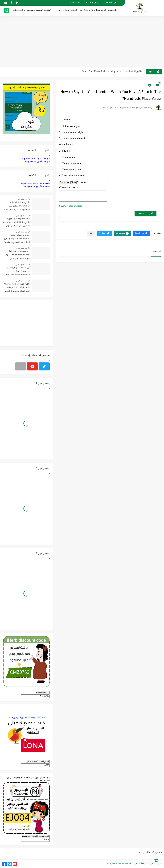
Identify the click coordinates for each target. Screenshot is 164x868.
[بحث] (7, 11)
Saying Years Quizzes (71, 206)
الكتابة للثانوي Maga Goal (37, 187)
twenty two (69, 158)
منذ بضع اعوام (22, 199)
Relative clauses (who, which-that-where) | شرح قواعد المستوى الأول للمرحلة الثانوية (18, 256)
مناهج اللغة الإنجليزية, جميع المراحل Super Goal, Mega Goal (112, 71)
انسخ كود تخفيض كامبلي (38, 762)
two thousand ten (73, 176)
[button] (141, 233)
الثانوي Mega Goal (68, 11)
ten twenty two (71, 170)
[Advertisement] (82, 42)
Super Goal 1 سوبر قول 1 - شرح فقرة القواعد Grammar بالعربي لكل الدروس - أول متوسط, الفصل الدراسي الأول (16, 223)
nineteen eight (71, 127)
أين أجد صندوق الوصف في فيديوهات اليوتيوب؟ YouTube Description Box (17, 271)
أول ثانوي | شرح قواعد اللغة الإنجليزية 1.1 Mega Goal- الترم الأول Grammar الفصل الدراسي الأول (17, 288)
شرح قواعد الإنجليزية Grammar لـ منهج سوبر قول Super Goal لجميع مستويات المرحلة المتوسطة (16, 239)
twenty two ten (71, 164)
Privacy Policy (76, 3)
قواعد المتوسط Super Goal (36, 159)
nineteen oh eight (73, 133)
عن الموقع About (93, 3)
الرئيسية (112, 11)
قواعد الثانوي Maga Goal (37, 162)
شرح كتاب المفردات (150, 852)
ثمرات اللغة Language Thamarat (123, 864)
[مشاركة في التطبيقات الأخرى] (91, 233)
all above (68, 145)
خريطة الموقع (111, 3)
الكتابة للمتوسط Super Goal (35, 184)
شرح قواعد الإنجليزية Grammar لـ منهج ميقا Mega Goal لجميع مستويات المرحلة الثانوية (17, 207)
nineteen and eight (74, 139)
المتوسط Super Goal (95, 11)
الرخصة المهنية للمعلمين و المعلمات (32, 11)
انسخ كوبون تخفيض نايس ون (36, 836)
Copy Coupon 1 (43, 693)
